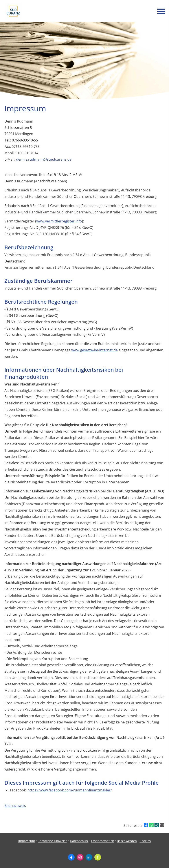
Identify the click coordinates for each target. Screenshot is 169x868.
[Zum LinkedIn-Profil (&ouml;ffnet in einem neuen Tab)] (89, 857)
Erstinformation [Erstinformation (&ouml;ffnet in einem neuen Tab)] (103, 841)
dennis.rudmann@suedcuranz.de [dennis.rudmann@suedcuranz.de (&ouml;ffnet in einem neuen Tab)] (44, 159)
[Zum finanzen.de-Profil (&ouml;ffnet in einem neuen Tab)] (98, 857)
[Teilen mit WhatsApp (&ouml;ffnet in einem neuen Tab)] (151, 825)
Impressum (27, 841)
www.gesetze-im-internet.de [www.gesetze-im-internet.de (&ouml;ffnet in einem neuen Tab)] (95, 350)
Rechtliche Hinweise (52, 841)
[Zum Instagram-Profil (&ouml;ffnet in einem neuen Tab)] (80, 857)
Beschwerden (127, 841)
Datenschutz (79, 841)
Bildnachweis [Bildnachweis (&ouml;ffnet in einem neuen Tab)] (15, 806)
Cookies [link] (145, 841)
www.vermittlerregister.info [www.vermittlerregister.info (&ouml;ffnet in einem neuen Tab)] (59, 221)
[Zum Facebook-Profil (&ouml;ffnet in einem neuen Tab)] (71, 857)
